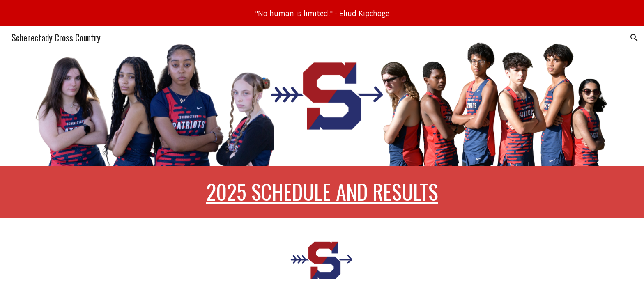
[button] (634, 38)
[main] (322, 192)
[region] (322, 13)
